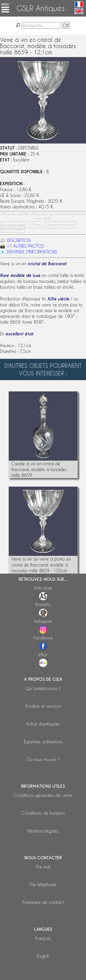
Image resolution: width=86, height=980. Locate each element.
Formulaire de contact (43, 902)
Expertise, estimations (43, 742)
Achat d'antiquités (43, 724)
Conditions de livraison (43, 813)
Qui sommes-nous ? (43, 688)
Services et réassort (60, 225)
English (43, 956)
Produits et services (43, 706)
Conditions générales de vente (43, 795)
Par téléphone (43, 884)
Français (43, 938)
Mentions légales (43, 831)
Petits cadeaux (12, 229)
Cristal (36, 225)
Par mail (43, 867)
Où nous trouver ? (43, 759)
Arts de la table (13, 225)
